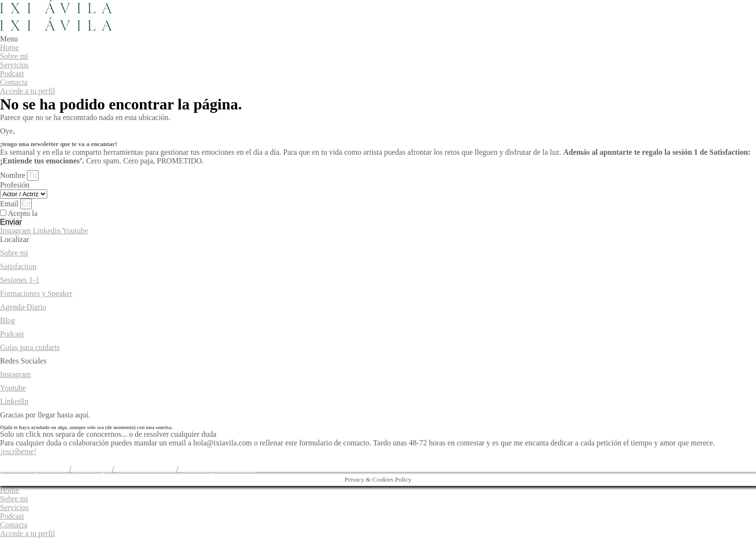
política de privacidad (73, 213)
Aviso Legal (92, 469)
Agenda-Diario (23, 307)
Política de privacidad (34, 469)
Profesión (15, 185)
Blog (7, 320)
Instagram (15, 374)
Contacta (14, 82)
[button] (378, 39)
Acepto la (57, 213)
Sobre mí (14, 56)
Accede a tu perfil (27, 91)
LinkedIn (14, 401)
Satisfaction (18, 266)
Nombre (13, 175)
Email (10, 204)
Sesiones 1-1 (20, 280)
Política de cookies (146, 469)
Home (9, 47)
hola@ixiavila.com (29, 460)
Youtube (13, 388)
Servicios (14, 65)
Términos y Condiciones (218, 469)
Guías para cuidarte (30, 347)
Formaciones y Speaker (36, 293)
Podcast (12, 74)
